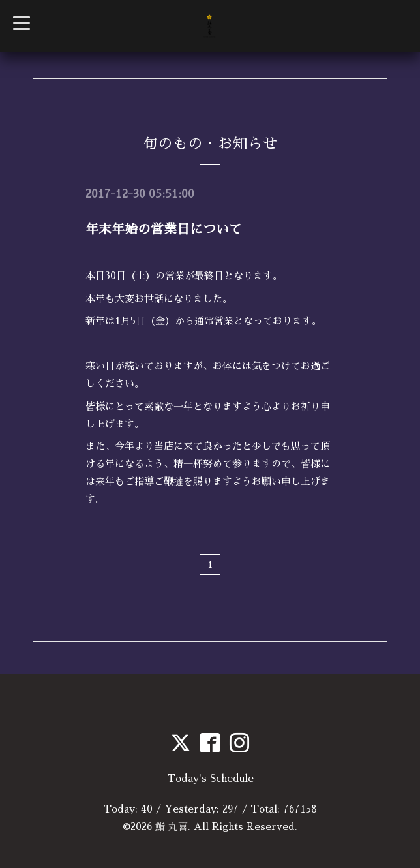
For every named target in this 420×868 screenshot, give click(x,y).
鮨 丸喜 (172, 827)
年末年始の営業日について (164, 229)
